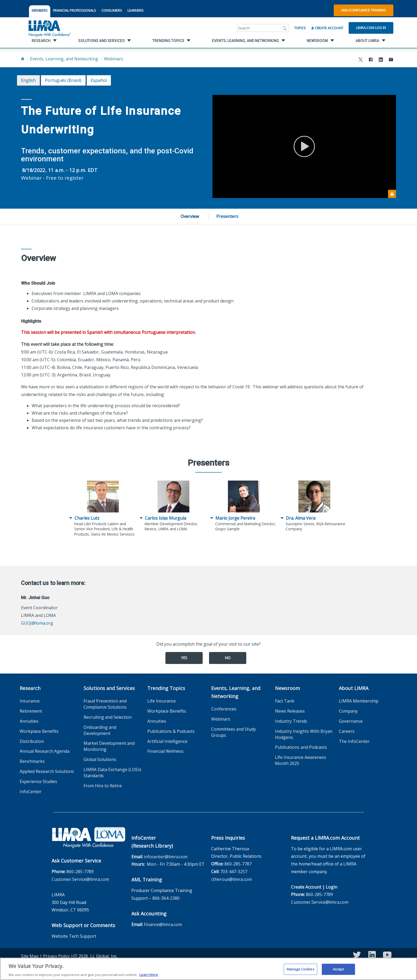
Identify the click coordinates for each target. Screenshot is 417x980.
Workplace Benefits (39, 731)
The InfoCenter (354, 741)
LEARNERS (135, 10)
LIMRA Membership (359, 701)
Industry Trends (291, 721)
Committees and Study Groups (233, 732)
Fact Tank (285, 701)
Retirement (31, 711)
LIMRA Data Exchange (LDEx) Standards (112, 773)
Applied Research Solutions (47, 771)
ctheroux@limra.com (232, 879)
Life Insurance (162, 701)
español (99, 80)
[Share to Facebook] (371, 60)
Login (331, 887)
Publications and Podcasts (301, 747)
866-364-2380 (166, 898)
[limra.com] (49, 28)
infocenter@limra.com (166, 857)
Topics (300, 28)
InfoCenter (31, 792)
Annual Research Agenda (45, 751)
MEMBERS (40, 10)
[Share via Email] (391, 60)
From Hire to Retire (103, 786)
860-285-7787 (238, 864)
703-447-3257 (234, 872)
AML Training (147, 880)
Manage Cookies (301, 972)
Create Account (327, 28)
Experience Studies (38, 781)
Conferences (224, 709)
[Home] (23, 59)
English (28, 80)
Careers (347, 731)
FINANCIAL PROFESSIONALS (74, 10)
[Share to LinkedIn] (381, 60)
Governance (351, 721)
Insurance (30, 701)
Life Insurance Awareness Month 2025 (301, 760)
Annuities (29, 721)
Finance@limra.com (163, 924)
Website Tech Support (74, 936)
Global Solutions (100, 759)
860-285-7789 (80, 872)
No (228, 658)
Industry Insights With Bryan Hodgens (304, 734)
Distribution (32, 741)
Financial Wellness (165, 751)
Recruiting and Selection (108, 717)
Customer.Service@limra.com (80, 879)
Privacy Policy (56, 956)
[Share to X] (361, 60)
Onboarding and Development (100, 730)
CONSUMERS (112, 10)
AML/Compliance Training (364, 10)
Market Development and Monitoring (109, 746)
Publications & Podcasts (171, 731)
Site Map (30, 956)
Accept (338, 972)
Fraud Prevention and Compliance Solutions (105, 704)
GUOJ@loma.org (37, 623)
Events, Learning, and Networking (64, 59)
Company (348, 711)
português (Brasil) (63, 80)
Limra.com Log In (371, 28)
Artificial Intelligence (167, 741)
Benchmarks (32, 761)
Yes (184, 658)
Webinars (114, 59)
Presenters (227, 216)
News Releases (290, 711)
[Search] (285, 28)
